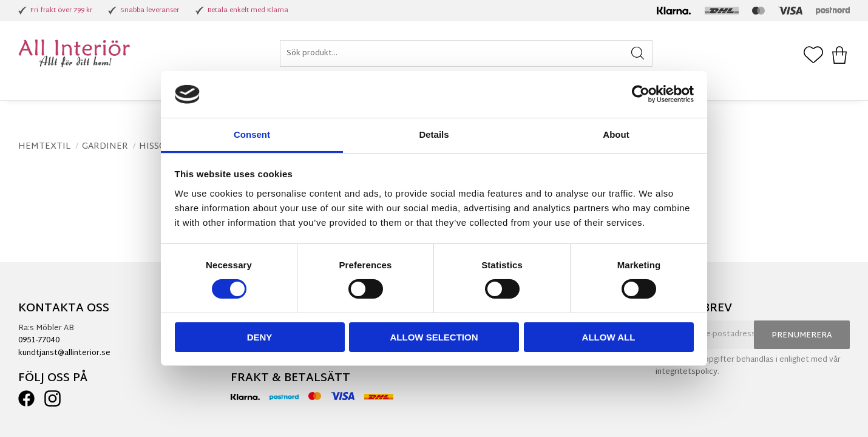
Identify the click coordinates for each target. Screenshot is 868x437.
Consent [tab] (252, 134)
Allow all (609, 337)
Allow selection (434, 337)
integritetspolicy (687, 372)
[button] (813, 56)
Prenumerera (802, 336)
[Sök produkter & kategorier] (466, 53)
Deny (260, 337)
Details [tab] (434, 134)
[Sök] (638, 53)
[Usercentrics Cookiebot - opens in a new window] (641, 94)
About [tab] (616, 134)
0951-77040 (39, 340)
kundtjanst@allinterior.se (64, 353)
